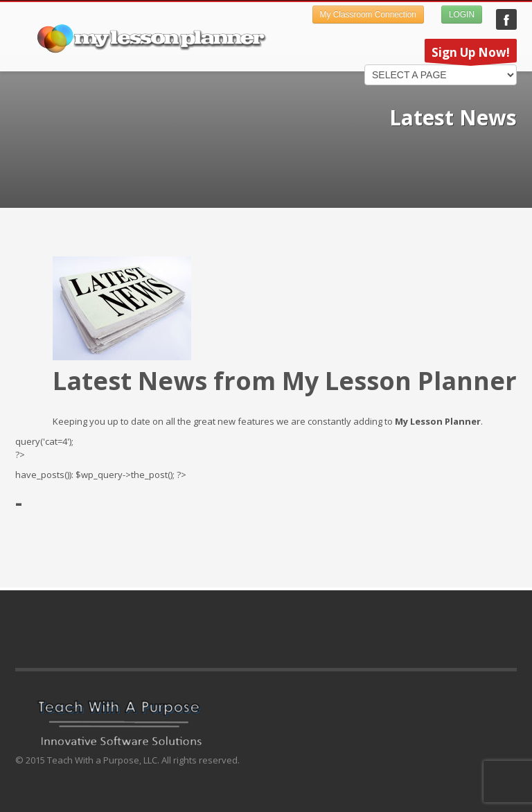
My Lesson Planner (506, 19)
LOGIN (462, 15)
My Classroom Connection (368, 15)
